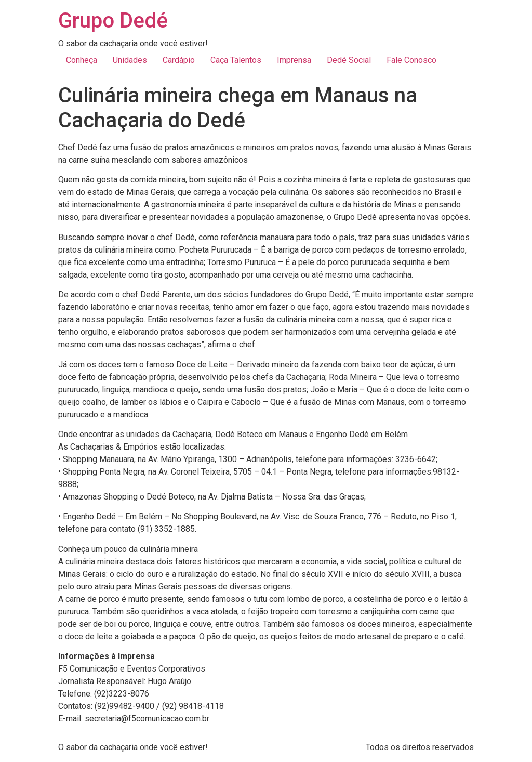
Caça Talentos (236, 60)
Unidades (130, 60)
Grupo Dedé (113, 21)
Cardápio (179, 60)
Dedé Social (349, 60)
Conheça (82, 60)
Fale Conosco (411, 60)
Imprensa (294, 60)
